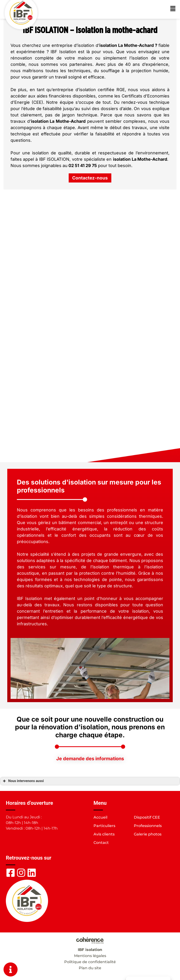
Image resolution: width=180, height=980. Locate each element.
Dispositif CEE (147, 817)
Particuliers (104, 826)
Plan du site (90, 968)
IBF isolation (90, 950)
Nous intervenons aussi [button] (23, 781)
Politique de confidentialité (90, 962)
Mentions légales (90, 956)
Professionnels (148, 826)
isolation (108, 45)
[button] (90, 178)
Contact (101, 843)
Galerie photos (148, 834)
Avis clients (104, 834)
